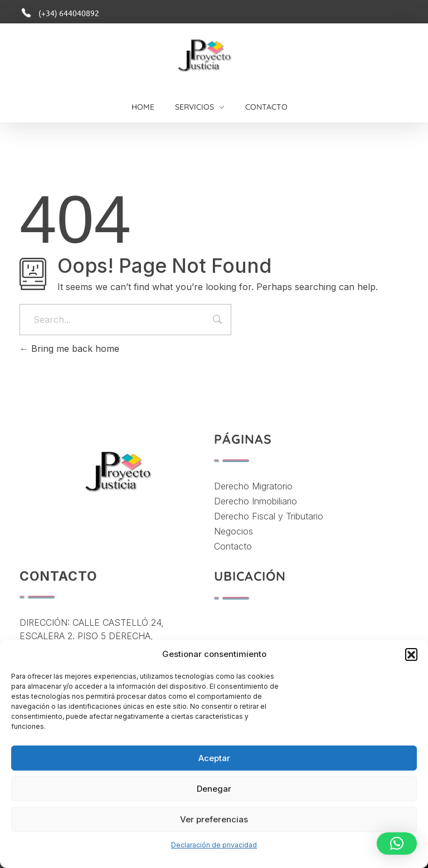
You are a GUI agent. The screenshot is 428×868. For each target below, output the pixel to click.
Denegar (214, 789)
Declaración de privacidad (214, 845)
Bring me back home (69, 349)
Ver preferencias (214, 819)
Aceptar (214, 758)
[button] (411, 654)
